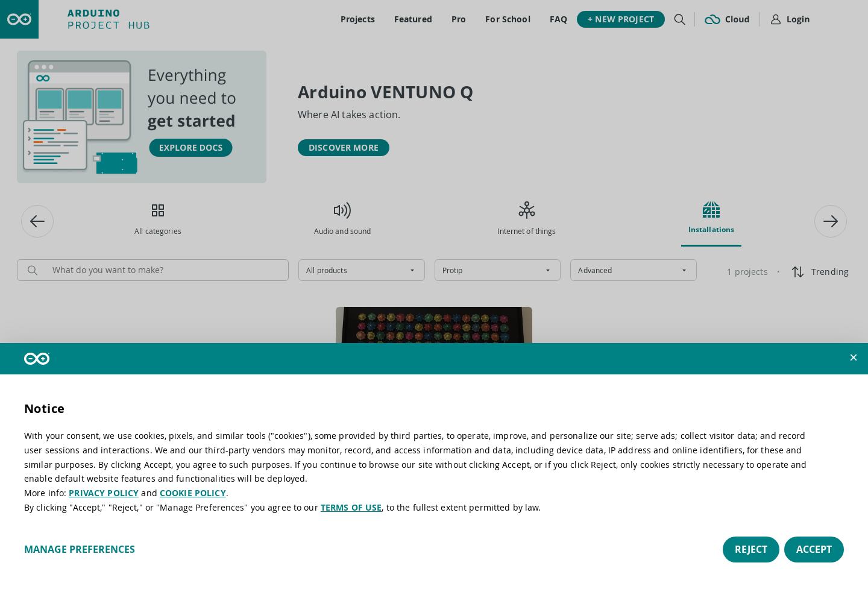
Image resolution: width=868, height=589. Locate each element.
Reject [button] (751, 549)
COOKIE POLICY (193, 493)
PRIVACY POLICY (104, 493)
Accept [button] (814, 549)
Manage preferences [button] (80, 549)
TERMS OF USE (351, 507)
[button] (854, 357)
